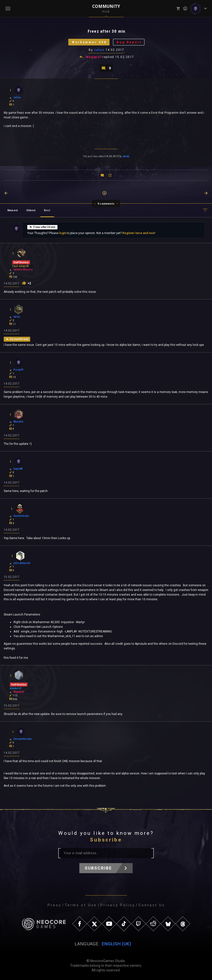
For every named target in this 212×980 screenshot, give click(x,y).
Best (47, 210)
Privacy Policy (118, 905)
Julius (99, 50)
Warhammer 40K (89, 42)
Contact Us (152, 905)
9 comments (106, 204)
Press (54, 905)
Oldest (31, 210)
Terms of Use (81, 905)
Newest (13, 210)
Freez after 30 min (42, 227)
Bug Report (129, 42)
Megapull (94, 57)
